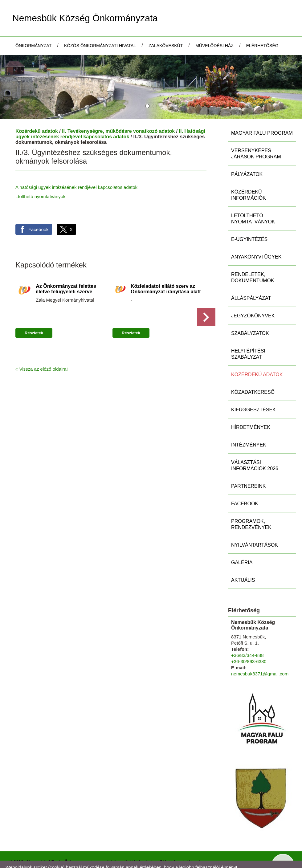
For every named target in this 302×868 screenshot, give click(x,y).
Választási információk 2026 (255, 449)
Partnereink (248, 470)
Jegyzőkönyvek (253, 299)
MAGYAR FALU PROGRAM (262, 117)
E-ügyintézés (249, 223)
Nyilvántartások (255, 529)
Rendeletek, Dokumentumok (253, 261)
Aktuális (243, 564)
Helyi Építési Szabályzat (248, 338)
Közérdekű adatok (37, 115)
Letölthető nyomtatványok (253, 202)
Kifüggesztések (253, 393)
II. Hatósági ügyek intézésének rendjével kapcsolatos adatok (110, 118)
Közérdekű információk (249, 179)
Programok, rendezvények (251, 508)
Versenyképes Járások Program (256, 137)
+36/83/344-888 (247, 639)
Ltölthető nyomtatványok (41, 180)
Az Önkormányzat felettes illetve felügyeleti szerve (66, 273)
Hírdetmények (251, 411)
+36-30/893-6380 (249, 645)
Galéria (242, 546)
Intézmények (249, 428)
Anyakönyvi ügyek (256, 240)
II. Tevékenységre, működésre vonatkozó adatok (118, 115)
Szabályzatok (250, 317)
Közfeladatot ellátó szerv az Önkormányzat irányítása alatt (166, 273)
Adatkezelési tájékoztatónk (86, 861)
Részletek (34, 317)
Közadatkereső (253, 376)
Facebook (245, 487)
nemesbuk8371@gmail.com (260, 657)
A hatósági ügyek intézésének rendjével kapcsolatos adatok (76, 171)
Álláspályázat (251, 282)
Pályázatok (247, 158)
